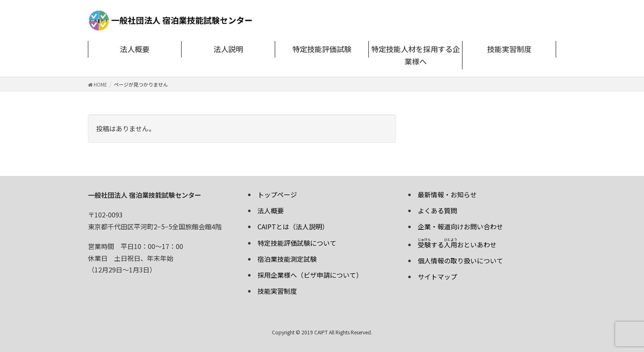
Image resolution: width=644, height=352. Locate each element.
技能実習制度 (277, 291)
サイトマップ (437, 277)
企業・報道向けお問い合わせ (460, 226)
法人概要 (271, 210)
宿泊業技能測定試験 (287, 259)
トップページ (277, 194)
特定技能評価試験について (297, 243)
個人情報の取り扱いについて (460, 261)
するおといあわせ (457, 245)
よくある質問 (437, 210)
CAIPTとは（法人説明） (293, 226)
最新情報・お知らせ (447, 194)
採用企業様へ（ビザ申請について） (310, 275)
